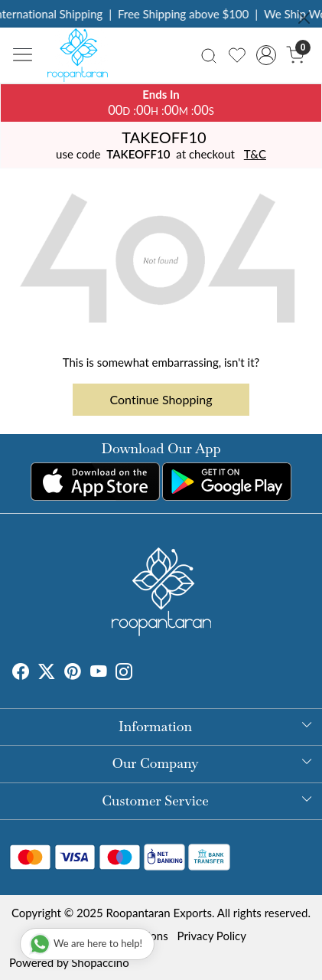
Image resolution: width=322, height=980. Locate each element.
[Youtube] (99, 674)
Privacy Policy (212, 936)
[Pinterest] (73, 674)
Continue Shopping (161, 399)
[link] (209, 55)
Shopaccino (100, 962)
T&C (255, 154)
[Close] (304, 18)
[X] (47, 674)
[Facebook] (21, 674)
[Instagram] (124, 674)
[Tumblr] (141, 674)
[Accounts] (266, 55)
